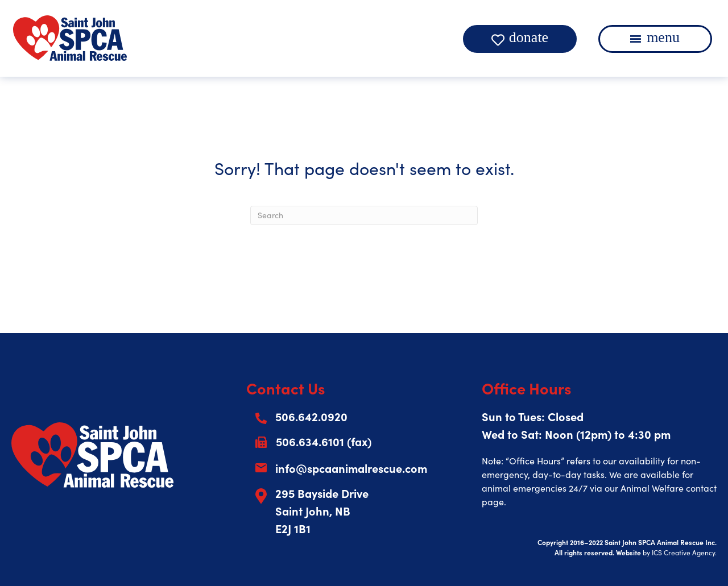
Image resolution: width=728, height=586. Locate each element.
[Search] (364, 215)
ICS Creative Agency (683, 552)
